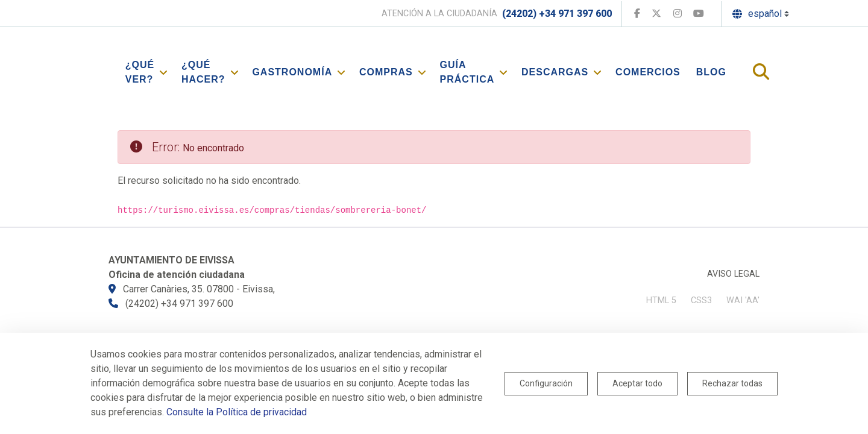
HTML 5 (661, 300)
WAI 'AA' (743, 300)
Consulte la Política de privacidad (237, 412)
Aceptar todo (637, 383)
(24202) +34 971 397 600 (557, 14)
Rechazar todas (732, 383)
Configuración (546, 383)
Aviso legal (733, 274)
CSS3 (701, 300)
